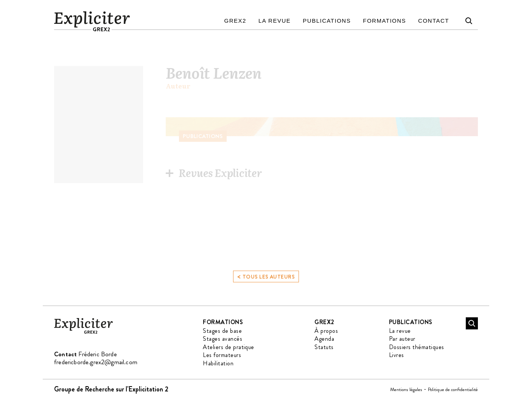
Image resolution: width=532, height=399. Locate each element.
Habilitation (218, 363)
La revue (275, 21)
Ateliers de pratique (229, 347)
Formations (384, 21)
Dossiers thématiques (417, 347)
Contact (434, 21)
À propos (326, 331)
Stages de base (222, 331)
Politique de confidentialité (453, 389)
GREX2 (235, 21)
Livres (397, 355)
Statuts (324, 347)
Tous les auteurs (266, 280)
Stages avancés (222, 339)
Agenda (324, 339)
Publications (327, 21)
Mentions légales (406, 389)
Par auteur (402, 339)
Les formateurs (222, 355)
